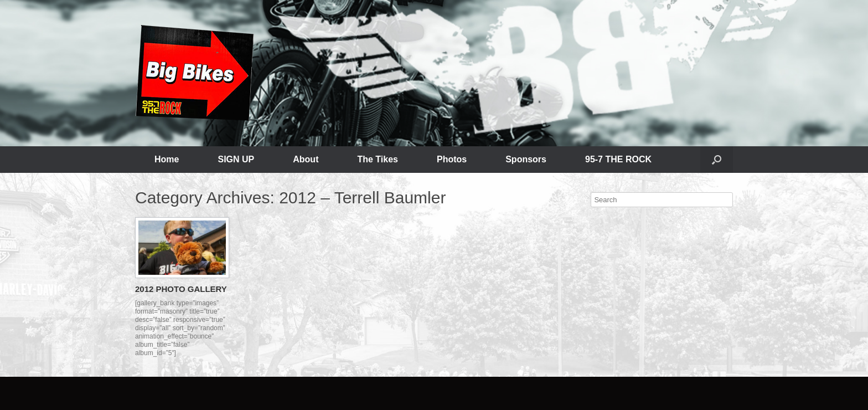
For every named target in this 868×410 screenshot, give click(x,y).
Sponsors (526, 159)
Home (167, 159)
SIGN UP (236, 159)
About (306, 159)
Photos (452, 159)
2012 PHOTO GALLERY (181, 289)
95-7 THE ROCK (618, 159)
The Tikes (378, 159)
